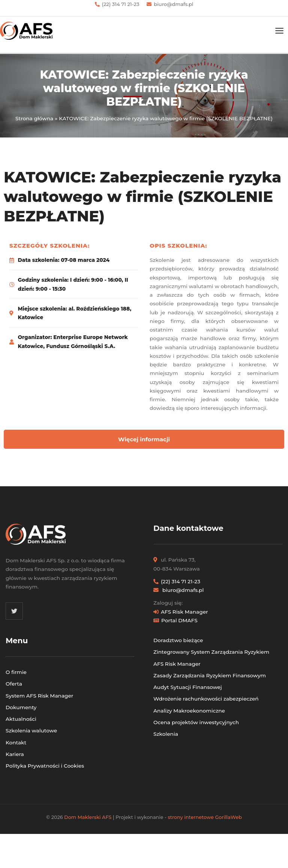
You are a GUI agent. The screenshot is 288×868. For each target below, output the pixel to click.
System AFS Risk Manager (39, 696)
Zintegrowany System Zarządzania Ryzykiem (211, 652)
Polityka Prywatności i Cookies (45, 766)
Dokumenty (21, 707)
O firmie (16, 672)
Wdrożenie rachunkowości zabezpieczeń (206, 699)
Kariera (15, 754)
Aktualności (21, 719)
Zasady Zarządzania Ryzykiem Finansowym (210, 675)
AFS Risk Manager (184, 612)
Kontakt (16, 743)
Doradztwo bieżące (178, 640)
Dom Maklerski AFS (88, 817)
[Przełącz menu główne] (280, 31)
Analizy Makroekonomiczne (189, 711)
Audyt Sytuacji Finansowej (188, 687)
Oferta (14, 684)
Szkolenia (166, 734)
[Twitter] (14, 611)
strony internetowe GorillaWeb (205, 817)
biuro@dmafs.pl (173, 4)
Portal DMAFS (179, 620)
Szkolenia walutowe (31, 731)
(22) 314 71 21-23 (121, 4)
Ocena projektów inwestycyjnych (196, 722)
